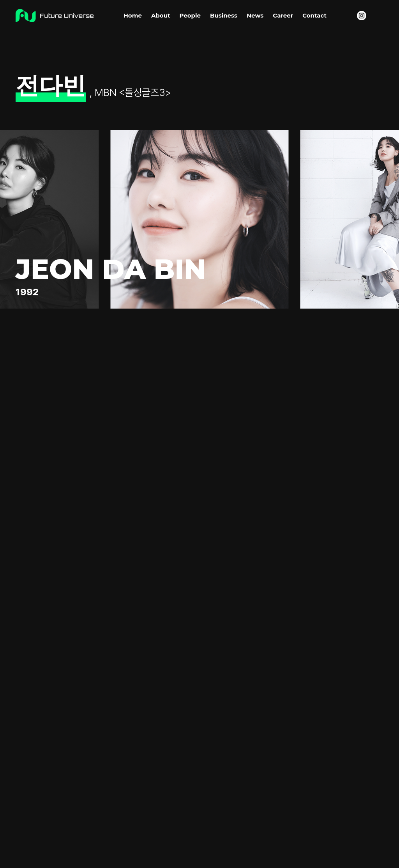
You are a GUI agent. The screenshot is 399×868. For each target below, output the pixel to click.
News (255, 15)
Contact (314, 15)
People (190, 15)
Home (133, 15)
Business (224, 15)
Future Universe (55, 16)
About (161, 15)
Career (283, 15)
